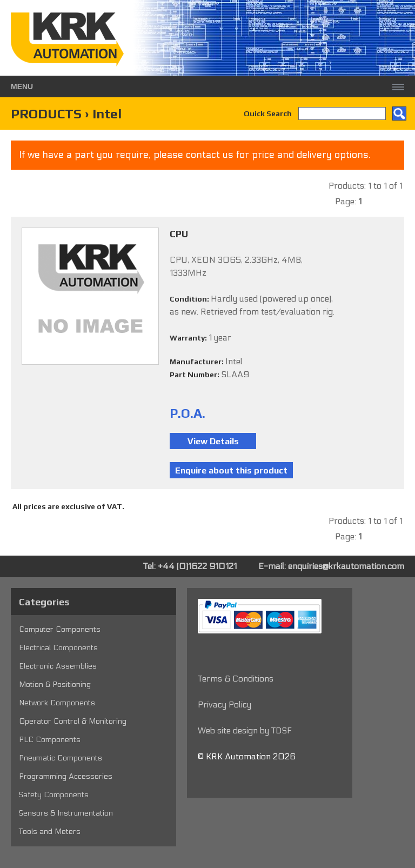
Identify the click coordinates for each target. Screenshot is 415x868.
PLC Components (50, 740)
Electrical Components (58, 648)
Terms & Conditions (236, 679)
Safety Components (54, 795)
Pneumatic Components (61, 758)
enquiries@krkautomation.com (346, 566)
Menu (22, 86)
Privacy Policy (225, 705)
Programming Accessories (66, 776)
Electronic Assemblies (58, 666)
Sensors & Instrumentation (66, 813)
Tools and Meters (50, 832)
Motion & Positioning (55, 685)
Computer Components (60, 629)
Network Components (57, 703)
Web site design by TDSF (245, 730)
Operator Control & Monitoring (73, 721)
